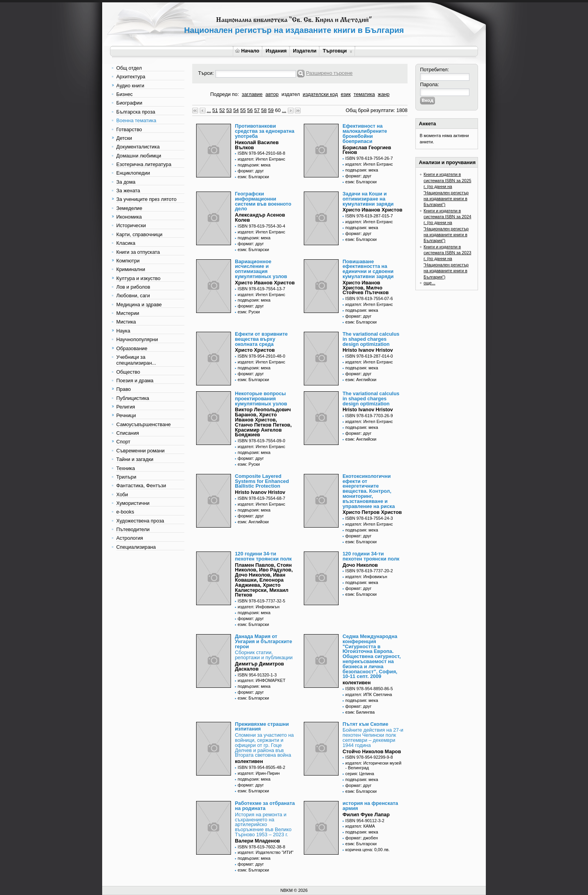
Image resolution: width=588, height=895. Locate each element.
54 (236, 110)
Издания (276, 51)
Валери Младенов (257, 841)
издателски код (320, 94)
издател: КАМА (360, 826)
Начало (247, 51)
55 (243, 110)
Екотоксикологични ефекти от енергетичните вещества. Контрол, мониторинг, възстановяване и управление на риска (369, 491)
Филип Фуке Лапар (366, 815)
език (345, 94)
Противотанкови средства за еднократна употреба (265, 131)
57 (257, 110)
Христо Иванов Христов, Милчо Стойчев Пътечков (366, 288)
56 (250, 110)
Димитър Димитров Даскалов (259, 666)
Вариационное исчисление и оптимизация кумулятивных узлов (261, 269)
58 (264, 110)
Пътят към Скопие (365, 724)
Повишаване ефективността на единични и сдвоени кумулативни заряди (368, 269)
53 (229, 110)
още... (429, 283)
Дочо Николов (360, 565)
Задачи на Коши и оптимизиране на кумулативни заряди (368, 199)
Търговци (337, 51)
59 (271, 110)
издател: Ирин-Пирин (259, 773)
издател (291, 94)
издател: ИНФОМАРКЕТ (262, 680)
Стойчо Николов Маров (372, 751)
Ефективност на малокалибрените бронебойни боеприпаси (365, 133)
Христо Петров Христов (372, 512)
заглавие (252, 94)
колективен (357, 683)
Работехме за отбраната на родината (265, 806)
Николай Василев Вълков (257, 145)
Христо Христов (255, 350)
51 (215, 110)
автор (272, 94)
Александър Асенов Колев (260, 217)
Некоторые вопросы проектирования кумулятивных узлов (261, 399)
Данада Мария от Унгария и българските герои (263, 641)
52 (222, 110)
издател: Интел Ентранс (261, 159)
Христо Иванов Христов (372, 210)
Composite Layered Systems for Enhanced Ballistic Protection (262, 481)
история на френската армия (370, 806)
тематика (364, 94)
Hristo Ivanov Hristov (368, 350)
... (209, 110)
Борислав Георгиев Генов (367, 150)
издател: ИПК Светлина (369, 694)
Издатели (305, 51)
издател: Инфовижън (259, 607)
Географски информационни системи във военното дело (263, 201)
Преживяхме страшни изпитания (262, 727)
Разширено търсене (329, 73)
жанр (384, 94)
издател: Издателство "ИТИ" (266, 852)
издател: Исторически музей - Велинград (373, 765)
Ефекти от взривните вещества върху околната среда (261, 339)
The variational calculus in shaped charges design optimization (371, 339)
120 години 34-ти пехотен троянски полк (263, 556)
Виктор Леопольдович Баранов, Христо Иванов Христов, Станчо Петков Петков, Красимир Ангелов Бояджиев (263, 422)
